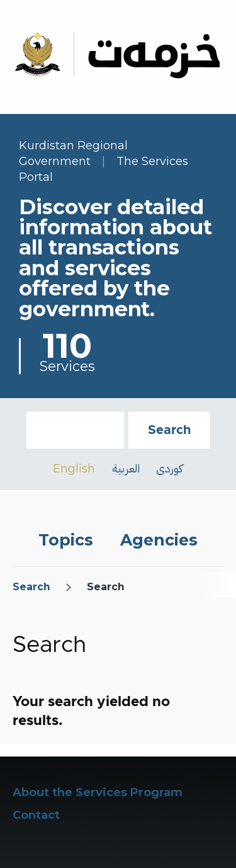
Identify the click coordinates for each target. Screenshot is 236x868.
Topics (66, 540)
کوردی (169, 468)
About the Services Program (98, 792)
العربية (126, 468)
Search (31, 587)
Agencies (159, 540)
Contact (36, 815)
